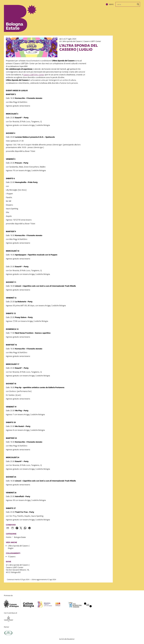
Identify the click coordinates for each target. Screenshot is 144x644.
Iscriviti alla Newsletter (67, 639)
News (111, 4)
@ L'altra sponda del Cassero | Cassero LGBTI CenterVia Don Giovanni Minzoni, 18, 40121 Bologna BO (18, 568)
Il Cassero (12, 556)
